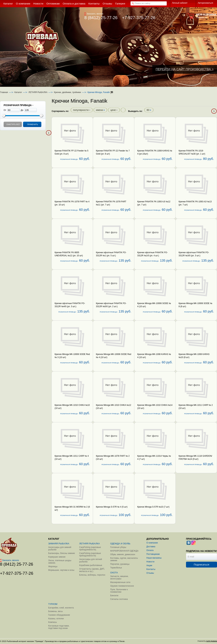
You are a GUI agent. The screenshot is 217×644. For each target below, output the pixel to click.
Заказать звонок (94, 14)
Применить (32, 125)
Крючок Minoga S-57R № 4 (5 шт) (112, 507)
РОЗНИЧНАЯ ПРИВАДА (19, 105)
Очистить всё (13, 125)
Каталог (18, 92)
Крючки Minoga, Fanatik (99, 92)
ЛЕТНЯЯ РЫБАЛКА (38, 92)
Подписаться (201, 565)
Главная (4, 92)
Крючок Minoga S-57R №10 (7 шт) (153, 507)
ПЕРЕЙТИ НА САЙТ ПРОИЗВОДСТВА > (185, 69)
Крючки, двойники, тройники (67, 92)
